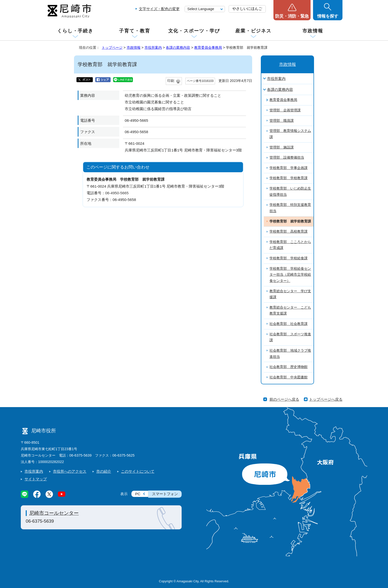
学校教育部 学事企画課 (289, 168)
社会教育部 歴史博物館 (289, 367)
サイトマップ (36, 479)
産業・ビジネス (253, 31)
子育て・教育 (134, 31)
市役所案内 (153, 48)
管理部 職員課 (282, 121)
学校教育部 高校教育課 (289, 232)
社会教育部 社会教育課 (289, 324)
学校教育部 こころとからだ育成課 (290, 245)
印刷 (171, 81)
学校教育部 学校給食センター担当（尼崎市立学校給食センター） (290, 275)
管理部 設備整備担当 (287, 158)
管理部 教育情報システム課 (290, 134)
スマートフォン (165, 494)
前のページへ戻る (284, 399)
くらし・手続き (75, 31)
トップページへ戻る (326, 399)
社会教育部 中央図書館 (289, 377)
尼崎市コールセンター (54, 513)
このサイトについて (138, 471)
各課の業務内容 (178, 48)
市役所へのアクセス (70, 471)
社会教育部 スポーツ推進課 (290, 337)
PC (138, 494)
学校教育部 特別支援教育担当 (290, 208)
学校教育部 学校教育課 (289, 178)
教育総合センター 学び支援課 (290, 294)
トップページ (112, 48)
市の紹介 (104, 471)
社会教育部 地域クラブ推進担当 (290, 354)
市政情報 (313, 31)
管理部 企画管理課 (285, 110)
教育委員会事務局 (208, 48)
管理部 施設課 (282, 147)
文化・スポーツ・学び (194, 31)
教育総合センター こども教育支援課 (290, 311)
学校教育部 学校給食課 (289, 258)
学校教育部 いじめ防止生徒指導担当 (290, 192)
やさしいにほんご (247, 9)
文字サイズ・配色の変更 (159, 9)
